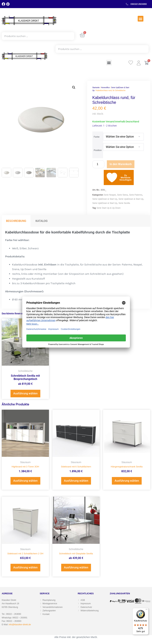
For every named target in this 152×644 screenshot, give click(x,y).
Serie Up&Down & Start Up (105, 199)
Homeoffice (105, 88)
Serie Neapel (110, 195)
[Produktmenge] (98, 164)
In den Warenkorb (121, 164)
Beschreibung (16, 221)
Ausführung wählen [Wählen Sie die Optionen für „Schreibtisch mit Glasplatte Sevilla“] (76, 567)
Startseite (96, 88)
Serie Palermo (136, 195)
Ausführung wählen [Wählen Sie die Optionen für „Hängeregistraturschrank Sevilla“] (127, 481)
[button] (141, 19)
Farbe (97, 137)
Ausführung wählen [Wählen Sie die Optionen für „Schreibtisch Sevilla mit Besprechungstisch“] (25, 393)
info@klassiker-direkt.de (20, 625)
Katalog (42, 221)
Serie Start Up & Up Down (108, 208)
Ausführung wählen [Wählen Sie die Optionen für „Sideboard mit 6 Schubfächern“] (76, 481)
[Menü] (146, 610)
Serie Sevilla (124, 203)
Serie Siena (122, 195)
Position (98, 150)
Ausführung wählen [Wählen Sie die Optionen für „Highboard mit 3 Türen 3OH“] (25, 481)
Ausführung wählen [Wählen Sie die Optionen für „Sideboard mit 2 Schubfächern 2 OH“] (25, 567)
